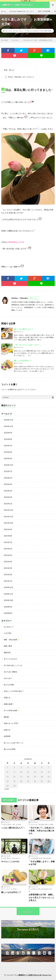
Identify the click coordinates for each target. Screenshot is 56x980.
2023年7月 (8, 446)
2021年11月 (9, 517)
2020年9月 (8, 607)
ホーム (4, 11)
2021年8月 (8, 536)
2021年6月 (8, 549)
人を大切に (8, 633)
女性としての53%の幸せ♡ (14, 691)
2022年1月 (8, 504)
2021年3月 (8, 568)
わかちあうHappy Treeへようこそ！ (22, 11)
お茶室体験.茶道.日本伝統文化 (41, 858)
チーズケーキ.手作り (10, 889)
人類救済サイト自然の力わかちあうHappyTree (34, 975)
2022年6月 (8, 478)
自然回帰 (7, 736)
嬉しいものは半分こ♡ (23, 361)
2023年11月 (9, 426)
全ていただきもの (10, 659)
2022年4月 (8, 484)
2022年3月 (8, 491)
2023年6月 (8, 452)
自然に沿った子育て (11, 723)
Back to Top (28, 912)
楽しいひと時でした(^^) (24, 329)
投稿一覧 (33, 298)
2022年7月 (8, 471)
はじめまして (9, 627)
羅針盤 (6, 717)
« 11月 (6, 789)
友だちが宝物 (9, 685)
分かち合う (19, 31)
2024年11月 (9, 420)
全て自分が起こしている (13, 665)
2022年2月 (8, 497)
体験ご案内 (8, 646)
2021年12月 (9, 510)
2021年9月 (8, 529)
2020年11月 (9, 594)
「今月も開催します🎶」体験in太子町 (42, 863)
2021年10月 (9, 523)
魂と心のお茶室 (10, 749)
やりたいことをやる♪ (11, 861)
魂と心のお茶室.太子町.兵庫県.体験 (39, 31)
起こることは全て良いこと (14, 743)
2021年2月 (8, 574)
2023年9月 (8, 433)
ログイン (23, 389)
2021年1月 (8, 581)
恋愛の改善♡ (9, 704)
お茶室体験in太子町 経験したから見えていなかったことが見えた (42, 897)
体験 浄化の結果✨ (11, 640)
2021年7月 (8, 542)
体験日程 (7, 652)
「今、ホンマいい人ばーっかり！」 (28, 345)
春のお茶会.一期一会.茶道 (12, 824)
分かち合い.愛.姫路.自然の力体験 (42, 824)
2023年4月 (8, 458)
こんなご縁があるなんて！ (13, 828)
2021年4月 (8, 562)
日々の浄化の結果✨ (11, 710)
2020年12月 (9, 587)
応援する (7, 698)
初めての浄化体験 (44, 11)
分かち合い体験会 (10, 672)
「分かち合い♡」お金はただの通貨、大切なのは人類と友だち (42, 830)
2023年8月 (8, 439)
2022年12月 (9, 465)
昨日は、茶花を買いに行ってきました (19, 77)
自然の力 (7, 730)
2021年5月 (8, 555)
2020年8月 (8, 613)
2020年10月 (9, 600)
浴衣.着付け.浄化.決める (12, 858)
